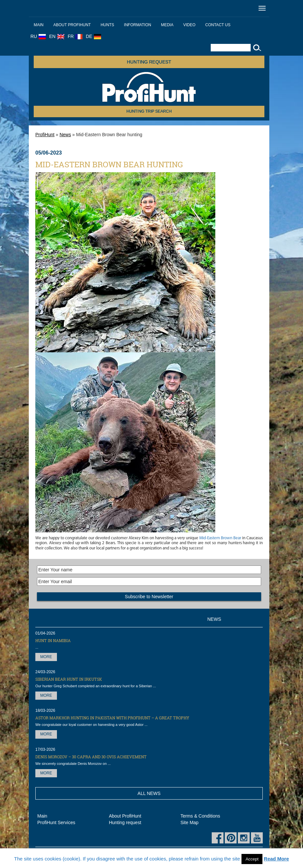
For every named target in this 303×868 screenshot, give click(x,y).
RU (38, 36)
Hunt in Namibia (53, 640)
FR (75, 36)
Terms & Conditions (200, 816)
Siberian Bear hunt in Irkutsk (69, 679)
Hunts (107, 25)
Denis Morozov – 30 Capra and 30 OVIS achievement (91, 757)
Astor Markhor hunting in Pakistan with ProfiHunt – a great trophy (112, 718)
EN (57, 36)
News (65, 135)
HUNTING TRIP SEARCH (149, 111)
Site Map (189, 822)
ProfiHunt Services (56, 822)
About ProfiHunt (72, 25)
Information (138, 25)
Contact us (218, 25)
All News (149, 793)
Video (189, 25)
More (46, 657)
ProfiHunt (45, 135)
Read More (276, 859)
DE (93, 36)
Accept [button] (252, 859)
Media (167, 25)
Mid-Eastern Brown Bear (220, 538)
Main (39, 25)
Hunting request (149, 62)
